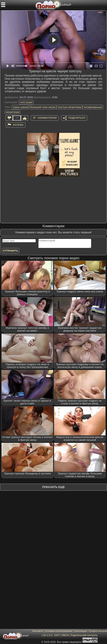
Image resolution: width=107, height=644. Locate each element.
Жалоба (18, 125)
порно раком (20, 107)
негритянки (13, 112)
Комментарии (47, 118)
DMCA (65, 635)
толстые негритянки (69, 107)
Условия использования (59, 631)
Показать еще (53, 487)
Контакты (38, 631)
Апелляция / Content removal (91, 631)
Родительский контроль (84, 635)
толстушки (26, 102)
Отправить (11, 251)
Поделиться (77, 118)
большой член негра (43, 107)
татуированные (93, 107)
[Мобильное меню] (3, 5)
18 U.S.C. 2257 (51, 635)
